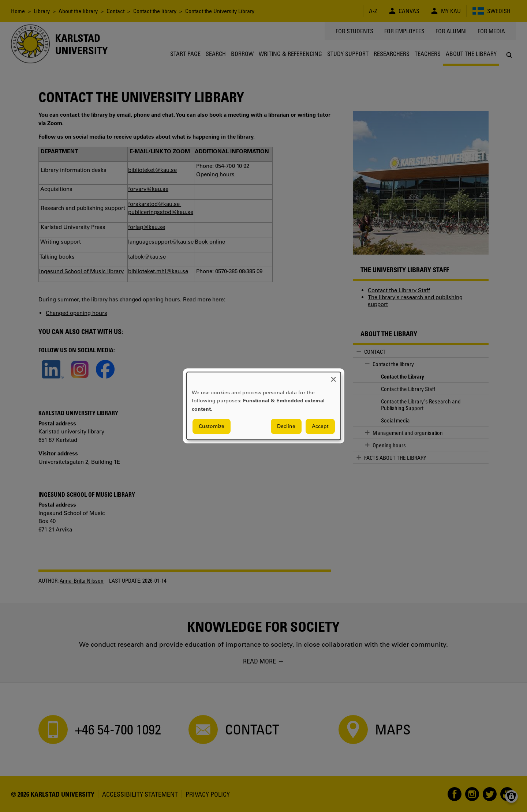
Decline (286, 426)
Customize (212, 426)
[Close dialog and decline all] (333, 377)
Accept (320, 426)
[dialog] (264, 406)
